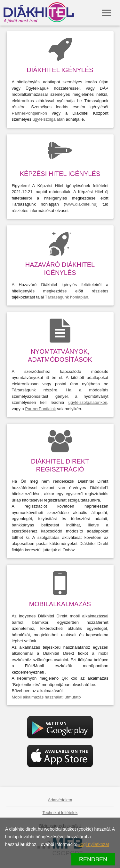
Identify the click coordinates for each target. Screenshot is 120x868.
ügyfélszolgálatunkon (88, 402)
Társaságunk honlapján (66, 297)
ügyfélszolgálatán (49, 119)
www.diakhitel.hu (81, 204)
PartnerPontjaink (40, 409)
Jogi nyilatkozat (94, 844)
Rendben (93, 859)
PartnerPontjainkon (30, 113)
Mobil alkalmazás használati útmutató (46, 697)
